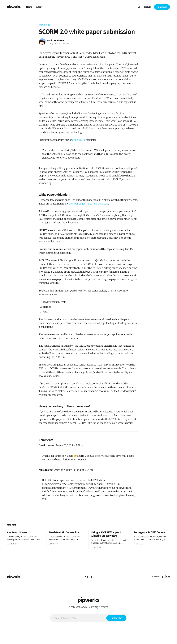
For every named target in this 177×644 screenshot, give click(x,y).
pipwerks (14, 7)
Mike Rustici (79, 140)
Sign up (89, 576)
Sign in (148, 7)
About (39, 7)
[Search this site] (139, 7)
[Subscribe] (116, 618)
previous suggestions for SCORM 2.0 (89, 204)
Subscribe (162, 7)
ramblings (44, 25)
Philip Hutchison (56, 41)
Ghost (167, 576)
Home (29, 7)
